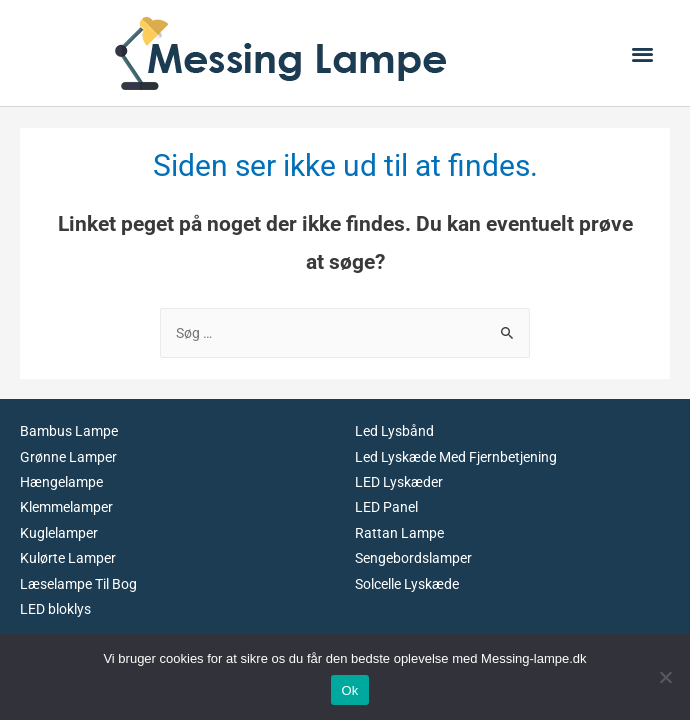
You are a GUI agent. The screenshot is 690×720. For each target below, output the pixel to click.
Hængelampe (61, 482)
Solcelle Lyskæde (407, 584)
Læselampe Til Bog (78, 584)
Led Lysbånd (394, 431)
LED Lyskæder (399, 482)
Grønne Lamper (68, 457)
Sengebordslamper (413, 558)
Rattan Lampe (399, 533)
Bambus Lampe (69, 431)
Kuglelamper (59, 533)
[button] (643, 53)
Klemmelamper (66, 507)
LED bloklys (55, 609)
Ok (349, 690)
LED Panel (386, 507)
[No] (665, 677)
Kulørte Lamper (68, 558)
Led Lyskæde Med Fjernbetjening (456, 457)
